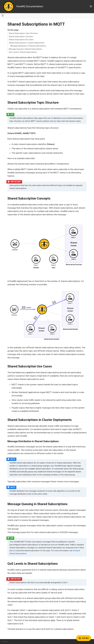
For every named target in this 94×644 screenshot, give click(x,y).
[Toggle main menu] (91, 7)
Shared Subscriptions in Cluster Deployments (27, 43)
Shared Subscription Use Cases (21, 40)
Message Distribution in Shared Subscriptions (28, 46)
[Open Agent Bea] (84, 638)
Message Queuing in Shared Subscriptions (25, 49)
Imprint (5, 642)
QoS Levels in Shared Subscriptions (23, 52)
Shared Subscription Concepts (21, 37)
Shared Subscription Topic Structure (23, 33)
